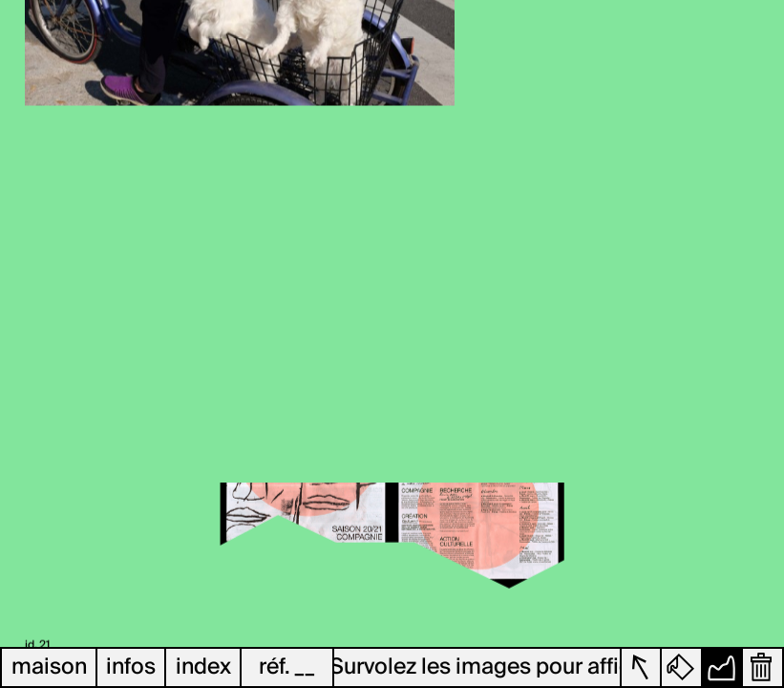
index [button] (203, 667)
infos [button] (131, 667)
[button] (642, 667)
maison (49, 667)
